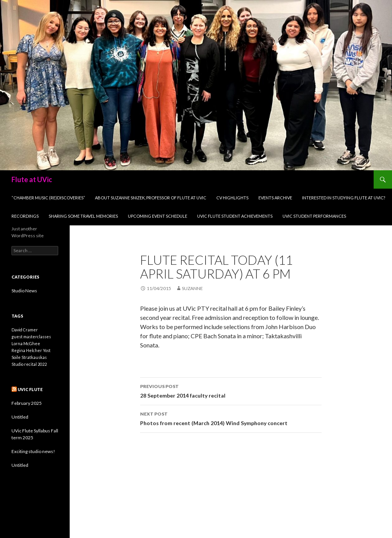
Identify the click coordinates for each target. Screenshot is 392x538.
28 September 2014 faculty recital (231, 390)
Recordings (25, 216)
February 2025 (27, 403)
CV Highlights (232, 198)
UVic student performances (314, 216)
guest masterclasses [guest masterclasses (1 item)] (31, 337)
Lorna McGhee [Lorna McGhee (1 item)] (26, 343)
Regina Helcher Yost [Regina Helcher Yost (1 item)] (31, 350)
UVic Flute (30, 389)
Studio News (24, 291)
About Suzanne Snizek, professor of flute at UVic (151, 198)
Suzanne (192, 288)
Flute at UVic (32, 179)
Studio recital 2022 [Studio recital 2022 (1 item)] (29, 364)
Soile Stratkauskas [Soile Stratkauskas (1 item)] (29, 357)
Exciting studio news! (33, 451)
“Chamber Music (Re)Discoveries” (48, 198)
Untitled (20, 417)
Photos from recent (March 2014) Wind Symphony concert (231, 418)
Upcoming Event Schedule (158, 216)
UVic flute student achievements (235, 216)
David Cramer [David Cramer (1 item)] (25, 330)
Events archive (275, 198)
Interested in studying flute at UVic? (344, 198)
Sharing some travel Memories (83, 216)
